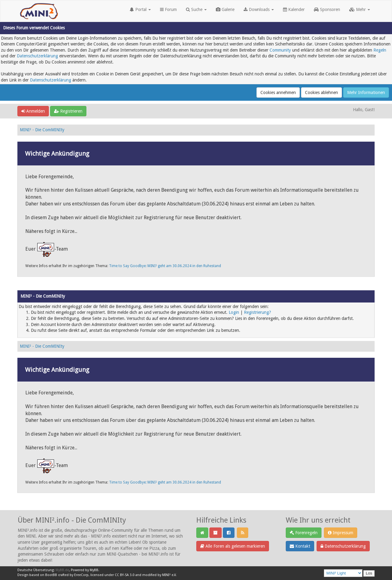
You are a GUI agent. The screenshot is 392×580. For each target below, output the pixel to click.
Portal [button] (140, 9)
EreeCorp (81, 575)
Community (280, 50)
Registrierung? (258, 312)
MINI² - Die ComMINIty (42, 130)
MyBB (94, 570)
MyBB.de (62, 570)
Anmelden (33, 111)
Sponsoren (327, 9)
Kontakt (300, 546)
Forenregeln (304, 533)
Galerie (225, 9)
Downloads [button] (259, 9)
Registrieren (68, 111)
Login (234, 312)
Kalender (294, 9)
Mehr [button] (360, 9)
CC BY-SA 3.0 (125, 575)
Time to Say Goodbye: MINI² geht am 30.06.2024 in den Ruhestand (165, 266)
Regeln (380, 50)
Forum (168, 9)
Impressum (341, 533)
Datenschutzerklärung (37, 56)
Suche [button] (196, 9)
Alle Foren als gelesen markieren (233, 546)
